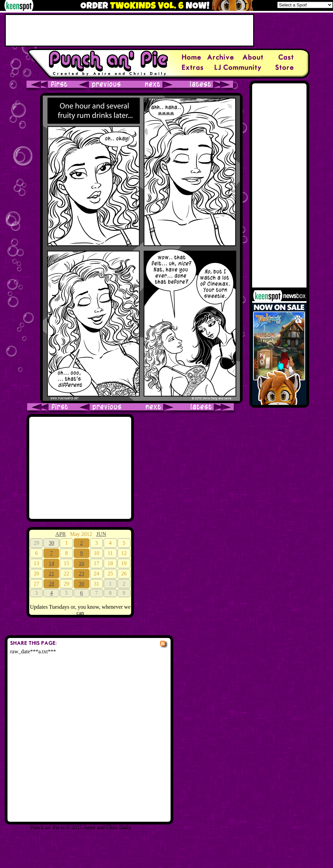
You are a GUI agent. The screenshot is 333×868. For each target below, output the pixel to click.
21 (51, 574)
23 (82, 574)
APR (61, 534)
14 (51, 563)
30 (51, 543)
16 (82, 563)
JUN (101, 534)
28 (51, 584)
